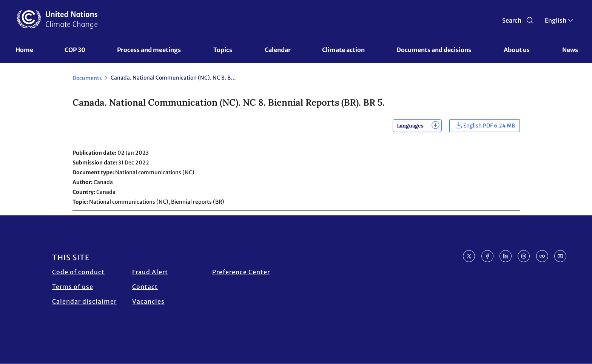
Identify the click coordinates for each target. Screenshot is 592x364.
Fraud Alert (150, 272)
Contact (145, 287)
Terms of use (73, 287)
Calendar (278, 50)
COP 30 (75, 50)
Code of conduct (78, 272)
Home (24, 50)
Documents (87, 78)
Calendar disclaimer (84, 301)
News (570, 50)
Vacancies (148, 301)
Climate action (343, 50)
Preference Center (241, 272)
